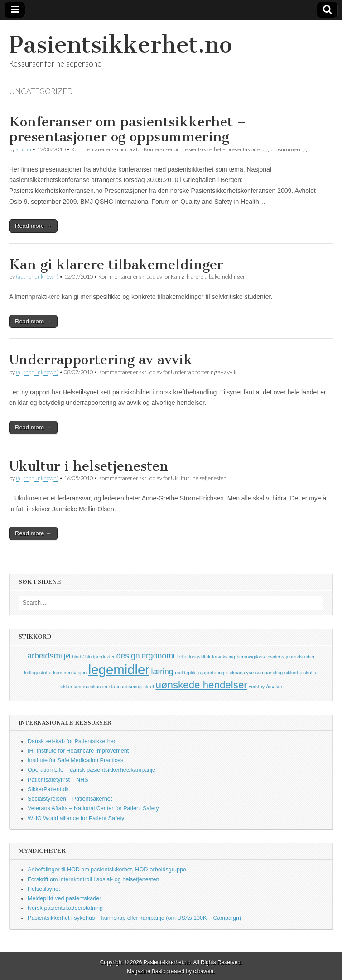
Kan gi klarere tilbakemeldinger (116, 264)
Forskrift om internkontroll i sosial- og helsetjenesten (93, 879)
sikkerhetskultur (301, 673)
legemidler (119, 670)
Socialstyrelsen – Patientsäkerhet (70, 799)
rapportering (211, 673)
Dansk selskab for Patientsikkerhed (72, 741)
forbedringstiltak (193, 657)
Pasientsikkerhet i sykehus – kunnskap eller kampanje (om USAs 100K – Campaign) (134, 918)
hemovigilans (250, 657)
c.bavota (203, 971)
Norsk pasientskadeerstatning (65, 908)
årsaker (275, 687)
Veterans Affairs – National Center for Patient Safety (93, 808)
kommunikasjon (70, 673)
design (128, 656)
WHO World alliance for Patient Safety (76, 818)
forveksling (224, 657)
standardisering (125, 687)
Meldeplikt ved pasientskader (64, 898)
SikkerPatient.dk (48, 789)
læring (162, 672)
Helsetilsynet (44, 889)
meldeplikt (186, 673)
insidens (275, 657)
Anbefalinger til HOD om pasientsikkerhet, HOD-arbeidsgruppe (107, 870)
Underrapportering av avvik (101, 360)
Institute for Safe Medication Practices (75, 760)
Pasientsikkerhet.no (120, 45)
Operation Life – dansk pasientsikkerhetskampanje (92, 770)
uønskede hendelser (201, 685)
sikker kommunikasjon (84, 687)
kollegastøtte (38, 673)
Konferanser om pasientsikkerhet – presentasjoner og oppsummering (128, 130)
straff (149, 687)
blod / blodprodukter (93, 657)
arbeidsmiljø (49, 656)
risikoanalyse (240, 673)
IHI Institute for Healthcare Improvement (78, 751)
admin (24, 149)
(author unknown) (37, 276)
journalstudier (300, 657)
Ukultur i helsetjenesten (89, 466)
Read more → (33, 226)
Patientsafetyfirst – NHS (58, 780)
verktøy (257, 687)
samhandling (269, 673)
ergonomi (158, 656)
